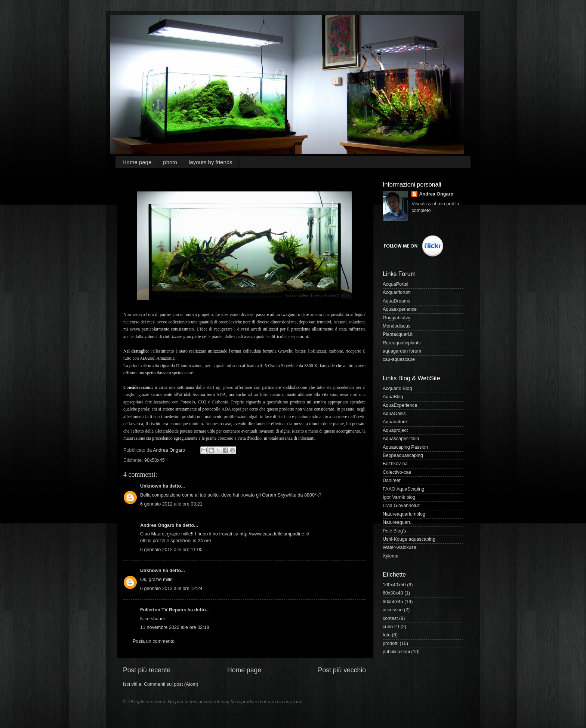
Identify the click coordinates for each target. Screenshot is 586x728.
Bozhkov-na (395, 464)
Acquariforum (397, 292)
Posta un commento (154, 641)
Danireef (392, 480)
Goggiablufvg (397, 318)
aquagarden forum (402, 351)
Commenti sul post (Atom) (171, 684)
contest (390, 618)
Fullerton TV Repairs (163, 610)
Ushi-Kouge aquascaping (409, 539)
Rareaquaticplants (402, 343)
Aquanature (395, 422)
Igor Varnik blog (399, 497)
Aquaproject (395, 430)
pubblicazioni (396, 652)
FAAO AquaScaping (403, 489)
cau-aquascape (399, 359)
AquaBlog (393, 397)
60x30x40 (393, 593)
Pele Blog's (394, 531)
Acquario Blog (397, 388)
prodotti (391, 643)
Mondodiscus (397, 326)
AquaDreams (397, 301)
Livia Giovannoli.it (401, 506)
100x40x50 (394, 585)
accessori (393, 610)
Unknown (151, 486)
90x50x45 (155, 460)
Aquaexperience (400, 309)
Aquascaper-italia (401, 439)
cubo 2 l (391, 627)
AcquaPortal (396, 284)
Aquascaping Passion (405, 447)
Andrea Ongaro (157, 525)
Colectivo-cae (397, 472)
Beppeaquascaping (403, 455)
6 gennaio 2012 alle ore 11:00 (171, 550)
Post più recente (147, 670)
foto (387, 635)
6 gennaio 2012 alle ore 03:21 (171, 504)
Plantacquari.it (398, 334)
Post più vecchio (342, 670)
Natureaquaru (397, 522)
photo (170, 162)
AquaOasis (394, 414)
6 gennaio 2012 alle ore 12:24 (171, 589)
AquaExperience (400, 405)
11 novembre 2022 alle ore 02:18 (175, 627)
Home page (137, 162)
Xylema (391, 556)
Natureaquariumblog (404, 514)
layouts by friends (211, 162)
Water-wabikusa (400, 547)
